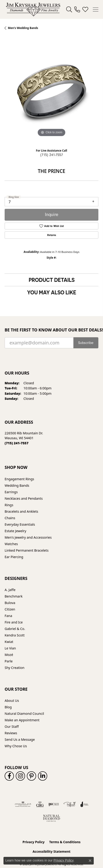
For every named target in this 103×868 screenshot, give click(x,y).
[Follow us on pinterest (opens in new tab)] (31, 776)
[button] (69, 10)
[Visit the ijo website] (54, 804)
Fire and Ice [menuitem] (14, 622)
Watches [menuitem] (11, 544)
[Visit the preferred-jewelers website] (70, 804)
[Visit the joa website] (85, 804)
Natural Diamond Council (24, 714)
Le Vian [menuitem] (10, 648)
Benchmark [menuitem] (14, 596)
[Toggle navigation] (96, 10)
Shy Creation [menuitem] (14, 668)
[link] (77, 10)
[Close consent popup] (90, 861)
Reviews (11, 733)
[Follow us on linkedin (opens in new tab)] (43, 776)
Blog (8, 707)
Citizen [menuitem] (10, 609)
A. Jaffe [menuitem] (10, 590)
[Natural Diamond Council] (51, 818)
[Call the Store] (17, 443)
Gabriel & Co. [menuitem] (15, 629)
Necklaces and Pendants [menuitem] (24, 498)
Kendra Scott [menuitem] (15, 635)
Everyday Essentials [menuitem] (20, 524)
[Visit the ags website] (23, 804)
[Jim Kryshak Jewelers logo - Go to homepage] (33, 9)
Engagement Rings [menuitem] (19, 479)
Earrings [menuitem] (11, 492)
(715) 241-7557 (52, 155)
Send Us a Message (20, 739)
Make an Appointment (22, 720)
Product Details (52, 280)
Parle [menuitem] (9, 661)
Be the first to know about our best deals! (51, 330)
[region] (51, 91)
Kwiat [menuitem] (9, 642)
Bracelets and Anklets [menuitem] (21, 511)
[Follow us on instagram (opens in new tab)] (20, 776)
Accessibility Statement (52, 851)
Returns (52, 235)
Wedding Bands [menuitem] (17, 485)
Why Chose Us (16, 746)
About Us (12, 701)
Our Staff (12, 727)
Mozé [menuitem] (9, 655)
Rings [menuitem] (9, 505)
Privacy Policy (33, 842)
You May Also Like (52, 292)
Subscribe (86, 343)
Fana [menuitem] (8, 616)
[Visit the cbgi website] (40, 804)
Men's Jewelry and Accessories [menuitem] (28, 537)
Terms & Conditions (65, 842)
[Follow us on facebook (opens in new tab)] (9, 776)
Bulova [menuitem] (10, 603)
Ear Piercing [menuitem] (14, 557)
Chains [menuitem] (10, 518)
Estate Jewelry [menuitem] (15, 531)
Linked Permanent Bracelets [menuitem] (27, 550)
